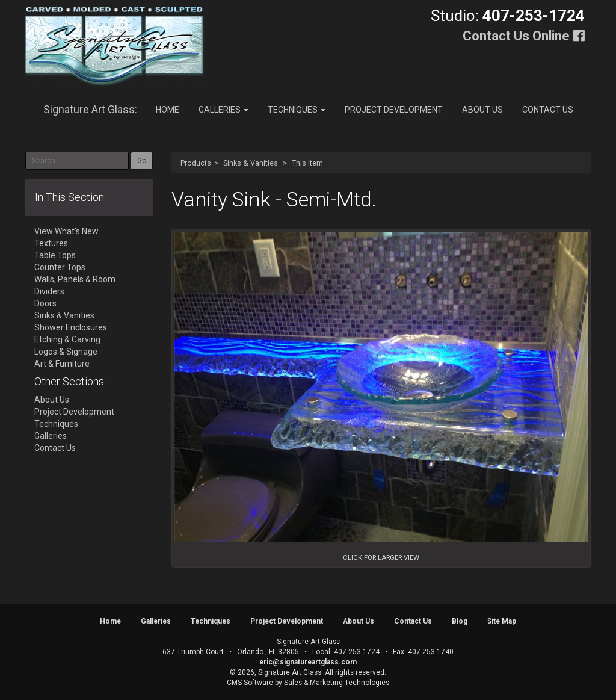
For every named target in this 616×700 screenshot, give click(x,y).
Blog (460, 621)
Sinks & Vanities (251, 163)
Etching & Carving (67, 339)
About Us (482, 110)
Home (168, 110)
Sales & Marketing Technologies (337, 683)
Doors (45, 303)
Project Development (394, 110)
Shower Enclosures (71, 327)
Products (196, 163)
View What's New (66, 231)
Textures (51, 243)
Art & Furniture (62, 364)
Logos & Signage (66, 352)
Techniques (297, 110)
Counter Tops (60, 267)
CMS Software (250, 683)
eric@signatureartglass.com (308, 662)
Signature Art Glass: (90, 109)
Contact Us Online (516, 36)
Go (142, 161)
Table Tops (55, 255)
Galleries (223, 110)
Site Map (502, 621)
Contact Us (548, 110)
